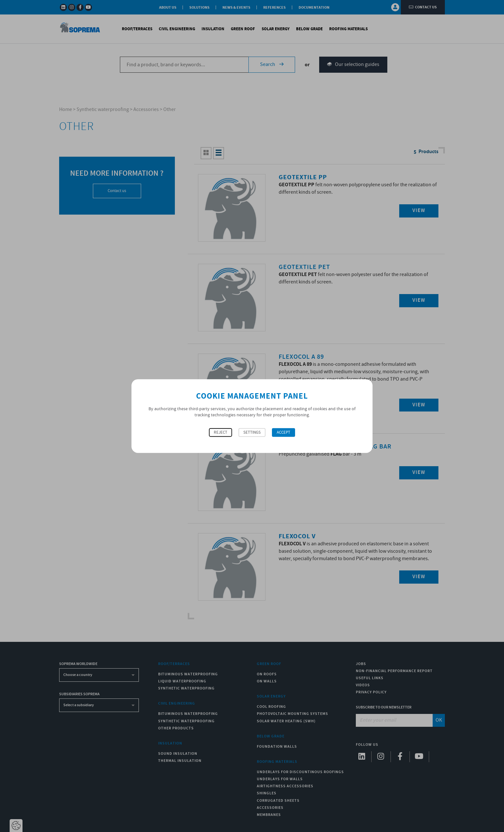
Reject (221, 432)
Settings (252, 432)
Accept (283, 432)
